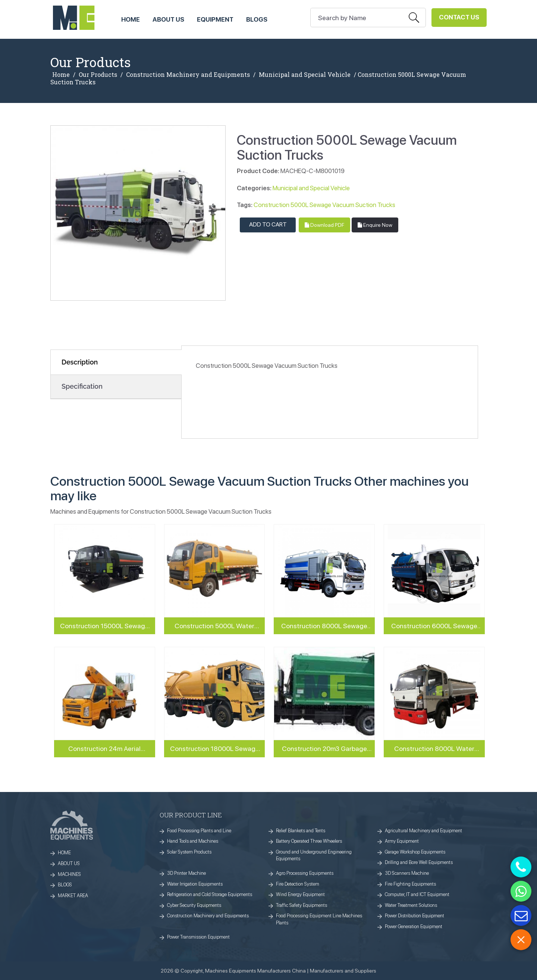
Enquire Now (375, 225)
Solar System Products (189, 852)
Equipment (215, 19)
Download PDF (324, 225)
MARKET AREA (73, 896)
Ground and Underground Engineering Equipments (314, 855)
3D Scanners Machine (407, 873)
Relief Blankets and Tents (301, 831)
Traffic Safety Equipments (302, 905)
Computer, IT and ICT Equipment (417, 894)
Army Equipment (402, 841)
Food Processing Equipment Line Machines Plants (319, 919)
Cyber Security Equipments (194, 905)
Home (61, 75)
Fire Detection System (298, 884)
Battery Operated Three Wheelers (309, 841)
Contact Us (459, 17)
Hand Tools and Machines (193, 841)
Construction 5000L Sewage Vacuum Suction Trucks (324, 205)
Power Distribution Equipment (414, 916)
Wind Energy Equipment (300, 894)
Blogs (257, 19)
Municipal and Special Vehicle (305, 75)
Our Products (98, 75)
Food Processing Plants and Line (199, 831)
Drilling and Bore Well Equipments (419, 862)
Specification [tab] (82, 386)
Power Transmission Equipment (198, 937)
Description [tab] (80, 362)
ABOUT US (168, 19)
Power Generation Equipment (414, 926)
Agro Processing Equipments (305, 873)
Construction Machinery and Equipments (188, 75)
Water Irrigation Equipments (195, 884)
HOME (131, 19)
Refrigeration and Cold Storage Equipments (210, 894)
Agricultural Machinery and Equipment (423, 831)
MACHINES (69, 874)
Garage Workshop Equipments (415, 852)
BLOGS (65, 885)
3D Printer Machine (186, 873)
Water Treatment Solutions (411, 905)
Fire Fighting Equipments (410, 884)
